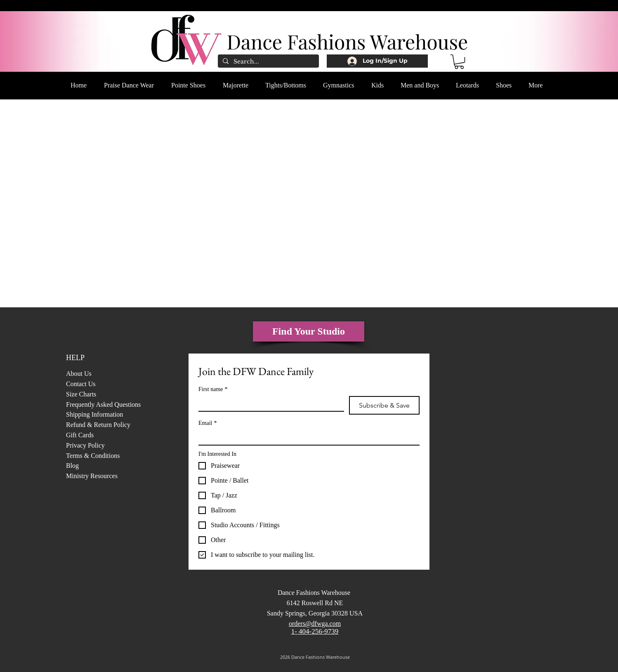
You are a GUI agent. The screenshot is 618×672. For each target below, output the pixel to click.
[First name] (269, 403)
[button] (459, 62)
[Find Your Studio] (309, 331)
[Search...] (268, 62)
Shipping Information (94, 414)
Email (208, 423)
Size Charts (81, 394)
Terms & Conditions (93, 456)
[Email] (307, 437)
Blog (73, 466)
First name (213, 389)
